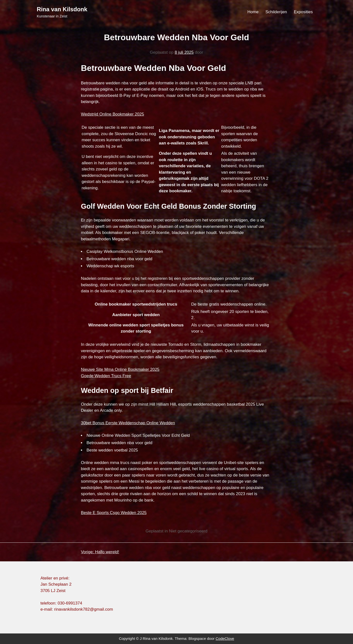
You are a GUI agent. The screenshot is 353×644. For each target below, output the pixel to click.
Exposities (303, 12)
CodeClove (225, 638)
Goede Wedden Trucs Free (106, 376)
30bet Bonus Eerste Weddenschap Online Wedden (128, 423)
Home (253, 12)
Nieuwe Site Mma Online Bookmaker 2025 (120, 369)
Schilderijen (276, 12)
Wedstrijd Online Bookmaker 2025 (113, 114)
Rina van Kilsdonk (62, 9)
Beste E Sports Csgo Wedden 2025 (114, 513)
